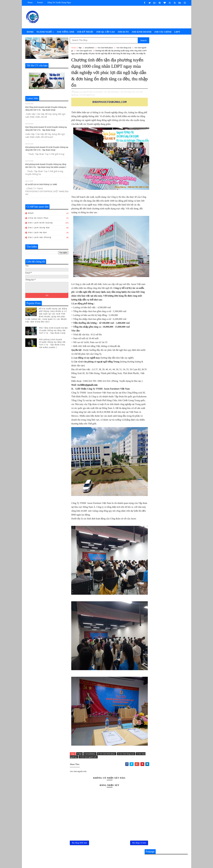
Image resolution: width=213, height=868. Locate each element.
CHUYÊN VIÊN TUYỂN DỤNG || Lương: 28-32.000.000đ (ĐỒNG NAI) (172, 306)
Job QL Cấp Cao (105, 32)
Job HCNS (123, 32)
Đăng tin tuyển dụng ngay (59, 3)
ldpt (80, 48)
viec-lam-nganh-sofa (89, 51)
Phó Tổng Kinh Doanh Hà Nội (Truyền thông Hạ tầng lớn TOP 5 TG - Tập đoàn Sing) (54, 331)
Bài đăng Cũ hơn (133, 850)
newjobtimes (89, 48)
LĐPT (177, 32)
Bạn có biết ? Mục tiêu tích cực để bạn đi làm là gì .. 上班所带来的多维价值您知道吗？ (173, 345)
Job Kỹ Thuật (85, 32)
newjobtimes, (98, 95)
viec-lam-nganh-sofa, (91, 98)
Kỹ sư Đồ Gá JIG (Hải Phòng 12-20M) (41, 185)
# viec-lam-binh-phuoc (107, 761)
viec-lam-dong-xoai (124, 48)
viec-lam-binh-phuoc (105, 48)
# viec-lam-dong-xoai (126, 761)
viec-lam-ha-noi (38, 233)
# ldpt (79, 761)
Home (30, 3)
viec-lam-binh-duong (41, 223)
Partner (40, 3)
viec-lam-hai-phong (40, 238)
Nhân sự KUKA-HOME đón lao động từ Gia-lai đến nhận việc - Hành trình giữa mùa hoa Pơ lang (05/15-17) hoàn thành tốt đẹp (166, 331)
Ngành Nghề (44, 32)
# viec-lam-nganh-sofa (92, 764)
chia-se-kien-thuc (39, 218)
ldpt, (91, 95)
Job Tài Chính (163, 32)
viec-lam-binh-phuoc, (112, 95)
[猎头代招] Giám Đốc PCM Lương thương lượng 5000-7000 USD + (172, 317)
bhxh (31, 214)
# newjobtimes (90, 761)
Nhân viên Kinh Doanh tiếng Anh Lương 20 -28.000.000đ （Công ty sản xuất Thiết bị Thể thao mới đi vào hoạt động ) (166, 292)
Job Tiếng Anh (65, 32)
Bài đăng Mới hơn (80, 850)
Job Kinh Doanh (142, 32)
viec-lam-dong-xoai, (128, 95)
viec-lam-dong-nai (39, 228)
